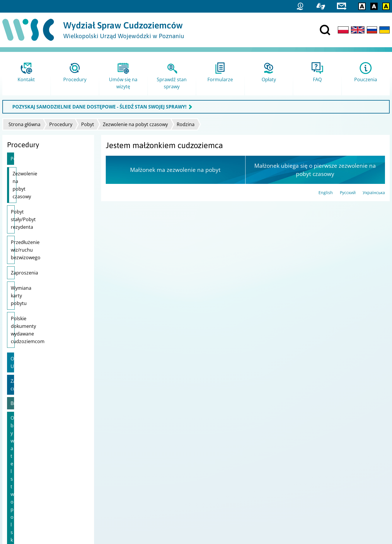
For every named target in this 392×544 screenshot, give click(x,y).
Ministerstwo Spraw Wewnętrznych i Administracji (184, 473)
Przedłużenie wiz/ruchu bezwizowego (37, 208)
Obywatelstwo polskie (34, 326)
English (326, 193)
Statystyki (306, 465)
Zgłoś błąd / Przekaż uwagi (31, 496)
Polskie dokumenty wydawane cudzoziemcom (44, 261)
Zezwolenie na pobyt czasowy (135, 124)
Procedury (61, 124)
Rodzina (186, 124)
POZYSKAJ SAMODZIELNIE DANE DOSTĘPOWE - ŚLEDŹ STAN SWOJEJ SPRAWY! (99, 107)
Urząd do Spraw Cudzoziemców (165, 465)
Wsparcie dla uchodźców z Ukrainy (40, 374)
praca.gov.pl (309, 488)
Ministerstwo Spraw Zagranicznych (169, 488)
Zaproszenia (24, 227)
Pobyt (88, 124)
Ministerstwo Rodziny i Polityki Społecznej (175, 481)
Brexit (17, 312)
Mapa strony (17, 473)
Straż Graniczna (313, 473)
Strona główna (24, 124)
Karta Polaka (24, 356)
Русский (348, 193)
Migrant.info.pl (312, 481)
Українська (374, 193)
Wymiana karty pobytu (36, 242)
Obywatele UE (26, 282)
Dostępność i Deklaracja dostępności (41, 481)
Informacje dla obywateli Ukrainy (47, 341)
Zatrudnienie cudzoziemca (40, 297)
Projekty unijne (19, 465)
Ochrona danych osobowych (32, 488)
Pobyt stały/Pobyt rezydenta (42, 189)
